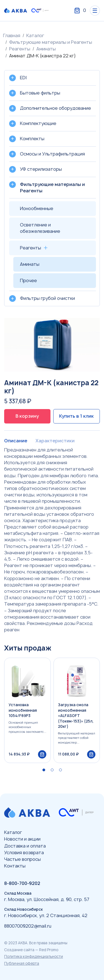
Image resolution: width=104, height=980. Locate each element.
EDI (23, 78)
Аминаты (46, 49)
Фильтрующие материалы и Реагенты (51, 42)
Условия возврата (24, 853)
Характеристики (55, 441)
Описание (16, 441)
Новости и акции (22, 839)
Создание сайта (19, 950)
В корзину (27, 416)
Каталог (35, 35)
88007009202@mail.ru (28, 926)
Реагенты (20, 49)
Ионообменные (37, 208)
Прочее (28, 280)
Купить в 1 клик (76, 416)
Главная (12, 35)
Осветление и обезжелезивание (40, 228)
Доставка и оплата (25, 846)
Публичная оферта (22, 963)
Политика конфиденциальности (34, 956)
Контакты (15, 866)
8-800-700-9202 (22, 883)
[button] (44, 770)
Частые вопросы (22, 859)
